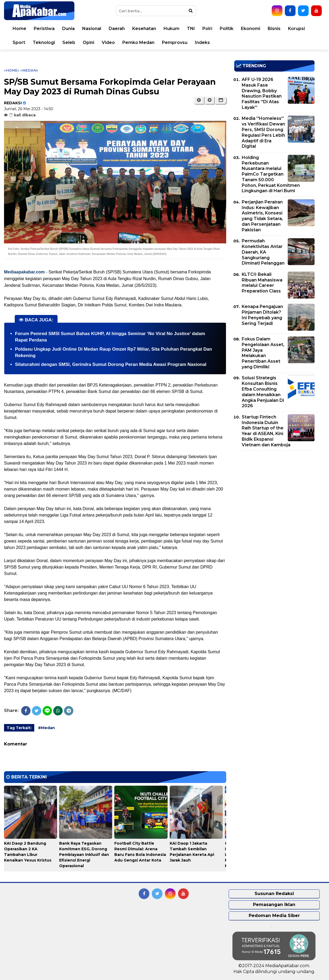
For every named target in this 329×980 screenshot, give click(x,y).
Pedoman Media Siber (274, 916)
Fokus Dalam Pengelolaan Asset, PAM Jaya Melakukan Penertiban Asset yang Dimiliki (263, 353)
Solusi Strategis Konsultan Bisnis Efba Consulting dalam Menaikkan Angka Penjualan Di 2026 (263, 392)
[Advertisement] (274, 492)
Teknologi (44, 42)
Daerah (117, 29)
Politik (227, 29)
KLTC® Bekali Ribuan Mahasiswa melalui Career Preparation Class (262, 283)
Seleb (69, 42)
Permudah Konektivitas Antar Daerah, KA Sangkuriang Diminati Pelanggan (263, 252)
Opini (88, 42)
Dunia (68, 29)
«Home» (12, 70)
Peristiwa (44, 29)
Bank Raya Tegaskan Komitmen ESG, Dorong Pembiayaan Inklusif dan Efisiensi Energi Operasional (84, 855)
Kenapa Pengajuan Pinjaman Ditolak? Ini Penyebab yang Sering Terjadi (262, 315)
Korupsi (296, 29)
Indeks (202, 42)
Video (108, 42)
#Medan (46, 728)
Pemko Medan (138, 42)
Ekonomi (251, 29)
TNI (191, 29)
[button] (221, 100)
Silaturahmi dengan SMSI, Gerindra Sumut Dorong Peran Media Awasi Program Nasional (111, 364)
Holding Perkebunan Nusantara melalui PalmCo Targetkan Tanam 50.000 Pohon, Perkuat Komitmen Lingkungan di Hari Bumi (271, 174)
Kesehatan (144, 29)
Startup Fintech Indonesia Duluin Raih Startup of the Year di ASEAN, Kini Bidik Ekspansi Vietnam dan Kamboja (266, 431)
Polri (207, 29)
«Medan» (29, 70)
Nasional (92, 29)
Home (19, 29)
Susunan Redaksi (274, 894)
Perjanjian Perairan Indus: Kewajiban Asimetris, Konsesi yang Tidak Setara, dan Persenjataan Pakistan (262, 216)
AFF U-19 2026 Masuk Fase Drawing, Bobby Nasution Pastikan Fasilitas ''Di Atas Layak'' (262, 93)
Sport (19, 42)
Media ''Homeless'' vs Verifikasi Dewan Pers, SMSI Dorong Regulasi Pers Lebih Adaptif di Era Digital (263, 132)
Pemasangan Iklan (274, 905)
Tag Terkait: (19, 728)
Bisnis (274, 29)
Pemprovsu (175, 42)
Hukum (171, 29)
